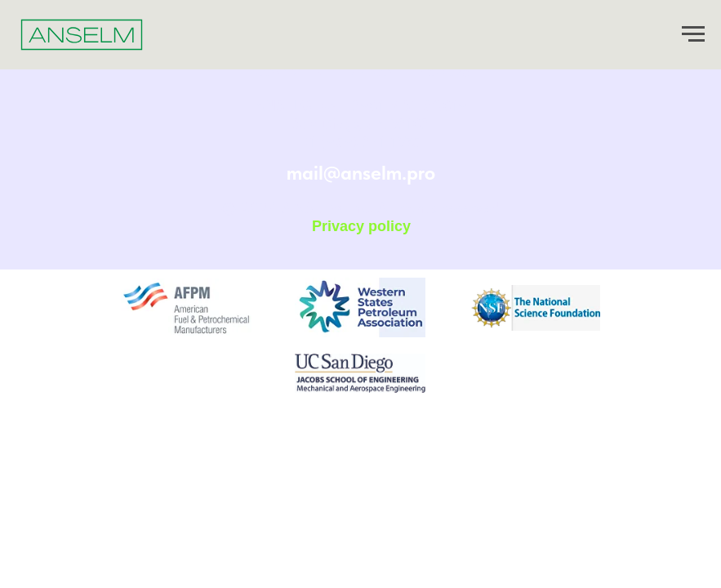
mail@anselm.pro (361, 173)
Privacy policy (361, 226)
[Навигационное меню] (693, 34)
